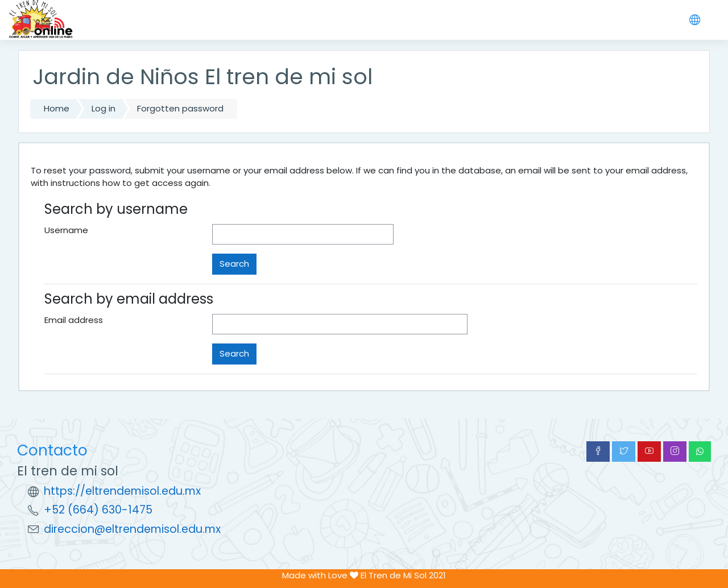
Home (57, 108)
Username (66, 230)
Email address (74, 320)
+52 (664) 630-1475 (98, 510)
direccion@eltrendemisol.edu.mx (132, 529)
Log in (104, 108)
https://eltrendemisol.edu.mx (122, 491)
